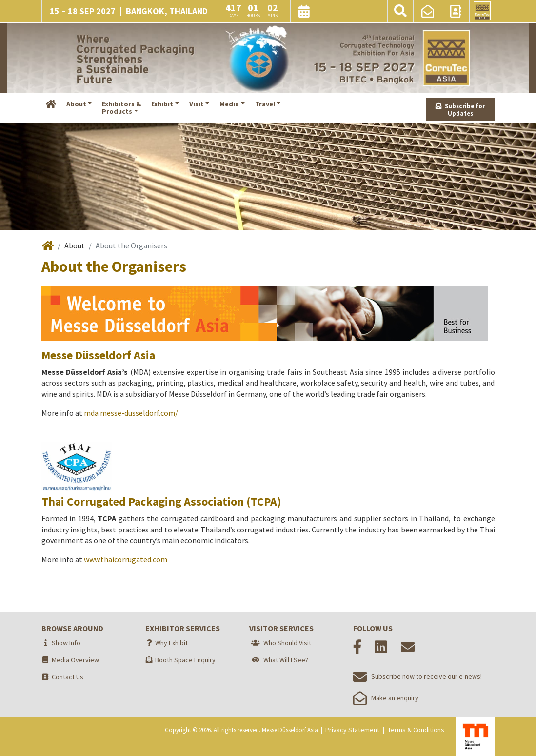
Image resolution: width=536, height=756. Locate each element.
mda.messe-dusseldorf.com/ (131, 413)
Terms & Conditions (416, 730)
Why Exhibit (171, 643)
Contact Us (68, 677)
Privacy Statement (352, 730)
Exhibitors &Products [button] (121, 108)
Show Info (66, 643)
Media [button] (229, 104)
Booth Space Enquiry (185, 660)
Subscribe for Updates (460, 110)
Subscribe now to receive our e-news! (417, 676)
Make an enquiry (386, 698)
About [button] (76, 104)
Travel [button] (265, 104)
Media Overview (75, 660)
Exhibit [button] (162, 104)
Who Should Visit (287, 643)
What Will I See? (286, 660)
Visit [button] (197, 104)
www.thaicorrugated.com (126, 559)
